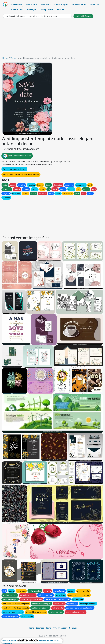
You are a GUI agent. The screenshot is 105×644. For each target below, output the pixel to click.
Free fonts (46, 4)
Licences (40, 628)
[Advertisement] (52, 39)
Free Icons (94, 4)
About (64, 628)
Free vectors (16, 4)
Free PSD (61, 9)
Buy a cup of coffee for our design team (21, 175)
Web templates (79, 4)
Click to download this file (17, 156)
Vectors (14, 58)
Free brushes (17, 9)
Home (5, 58)
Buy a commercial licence (14, 169)
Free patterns (47, 9)
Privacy (56, 628)
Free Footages (61, 4)
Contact (73, 628)
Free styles (32, 9)
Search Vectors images (15, 16)
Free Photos (32, 4)
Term (48, 628)
